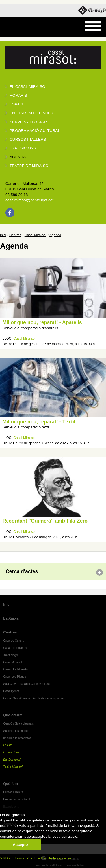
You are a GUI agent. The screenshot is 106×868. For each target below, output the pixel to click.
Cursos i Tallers (13, 792)
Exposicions (23, 148)
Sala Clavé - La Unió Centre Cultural (27, 684)
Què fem (10, 784)
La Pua (8, 745)
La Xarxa (11, 618)
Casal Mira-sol (35, 235)
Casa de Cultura (14, 641)
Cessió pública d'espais (18, 724)
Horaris (18, 95)
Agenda (18, 157)
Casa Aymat (11, 691)
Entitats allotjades (31, 113)
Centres (15, 235)
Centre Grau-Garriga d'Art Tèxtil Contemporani (33, 698)
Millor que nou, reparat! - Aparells (42, 322)
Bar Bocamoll (12, 760)
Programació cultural (35, 131)
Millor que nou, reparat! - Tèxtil (39, 422)
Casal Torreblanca (15, 648)
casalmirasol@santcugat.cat (29, 200)
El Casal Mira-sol (28, 87)
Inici (3, 235)
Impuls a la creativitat (17, 738)
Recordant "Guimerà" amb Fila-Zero (45, 521)
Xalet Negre (11, 655)
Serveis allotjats (29, 122)
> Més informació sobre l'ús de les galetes (36, 858)
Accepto (20, 845)
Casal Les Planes (14, 677)
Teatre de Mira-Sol (30, 166)
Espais (16, 104)
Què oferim (13, 715)
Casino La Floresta (15, 669)
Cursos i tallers (28, 139)
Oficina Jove (11, 752)
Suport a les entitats (16, 731)
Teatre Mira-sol (13, 767)
